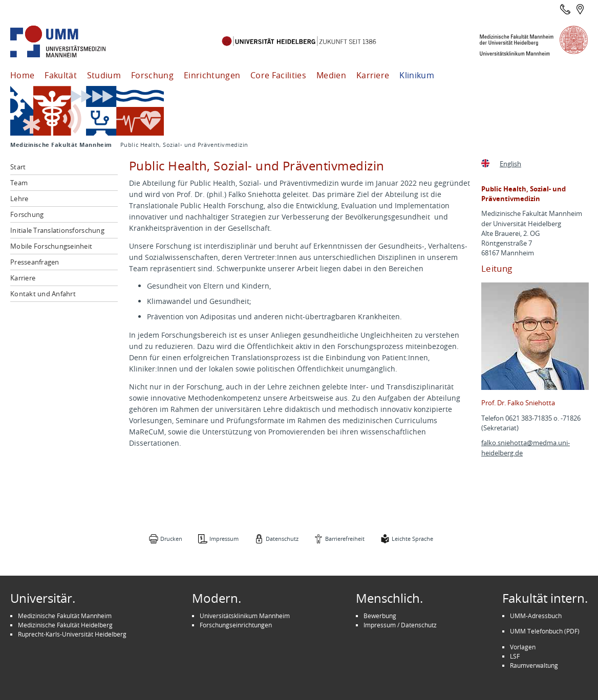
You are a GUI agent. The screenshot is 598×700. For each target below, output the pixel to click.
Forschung (152, 75)
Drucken (171, 539)
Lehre (19, 199)
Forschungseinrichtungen (236, 625)
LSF (515, 656)
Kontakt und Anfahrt (43, 294)
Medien (331, 75)
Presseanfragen (35, 262)
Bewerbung (380, 616)
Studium (104, 75)
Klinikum (417, 75)
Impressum (224, 539)
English (510, 164)
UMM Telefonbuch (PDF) (545, 631)
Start (18, 167)
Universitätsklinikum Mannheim (245, 616)
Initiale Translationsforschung (57, 230)
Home (22, 75)
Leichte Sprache (412, 539)
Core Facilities (278, 75)
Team (19, 183)
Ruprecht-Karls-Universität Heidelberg (72, 634)
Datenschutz (282, 539)
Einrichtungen (212, 75)
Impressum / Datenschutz (400, 625)
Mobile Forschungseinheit (51, 246)
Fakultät (61, 75)
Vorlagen (523, 647)
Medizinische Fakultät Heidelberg (65, 625)
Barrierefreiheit (345, 539)
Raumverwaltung (534, 665)
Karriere (373, 75)
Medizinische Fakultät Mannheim (61, 145)
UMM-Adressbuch (536, 616)
